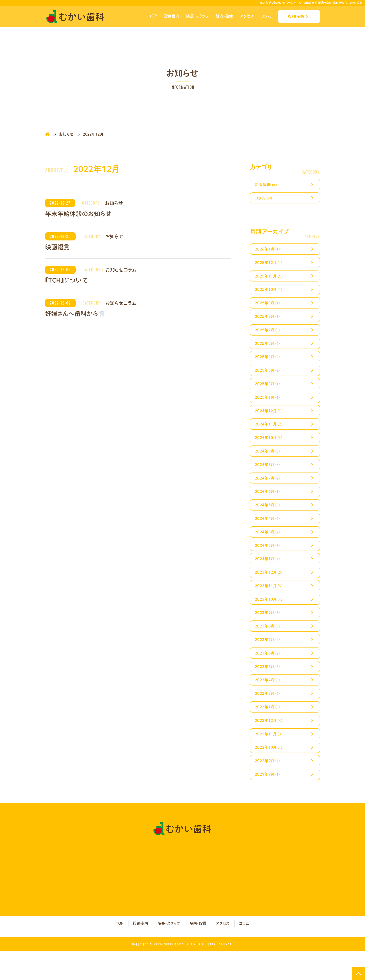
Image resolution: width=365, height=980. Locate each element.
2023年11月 (270, 605)
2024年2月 (269, 562)
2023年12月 (270, 591)
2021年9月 (269, 803)
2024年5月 (269, 520)
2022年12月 (270, 746)
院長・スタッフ (198, 16)
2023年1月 (269, 732)
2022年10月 (270, 775)
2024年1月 (269, 576)
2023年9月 (269, 633)
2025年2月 (269, 392)
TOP (153, 16)
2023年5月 (269, 690)
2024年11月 (270, 435)
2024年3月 (269, 548)
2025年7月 (269, 336)
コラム (266, 16)
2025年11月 (270, 279)
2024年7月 (269, 492)
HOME (47, 134)
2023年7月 (269, 661)
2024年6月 (269, 505)
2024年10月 (270, 449)
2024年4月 (269, 534)
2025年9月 (269, 307)
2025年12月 (270, 265)
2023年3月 (269, 718)
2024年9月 (269, 463)
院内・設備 (224, 16)
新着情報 (267, 185)
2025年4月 (269, 364)
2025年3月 (269, 378)
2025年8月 (269, 321)
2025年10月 (270, 293)
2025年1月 (269, 406)
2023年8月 (269, 647)
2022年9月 (269, 789)
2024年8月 (269, 477)
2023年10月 (270, 619)
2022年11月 (270, 761)
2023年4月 (269, 704)
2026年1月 (269, 251)
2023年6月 (269, 676)
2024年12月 (270, 421)
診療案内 (172, 16)
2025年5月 (269, 350)
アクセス (247, 16)
